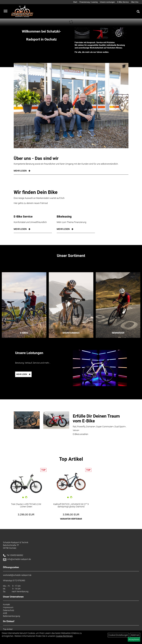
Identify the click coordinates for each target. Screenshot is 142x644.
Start (75, 2)
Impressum (8, 607)
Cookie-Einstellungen (118, 635)
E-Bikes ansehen (80, 434)
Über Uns (135, 2)
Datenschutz (9, 610)
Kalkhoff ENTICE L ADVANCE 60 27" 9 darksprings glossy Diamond (71, 505)
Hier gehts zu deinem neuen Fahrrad (31, 203)
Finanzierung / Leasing (89, 2)
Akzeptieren (134, 639)
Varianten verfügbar (71, 519)
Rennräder (118, 333)
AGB (5, 613)
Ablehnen (135, 635)
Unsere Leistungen (107, 2)
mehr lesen (20, 229)
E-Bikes (24, 333)
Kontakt (6, 604)
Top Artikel (71, 459)
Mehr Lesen (20, 171)
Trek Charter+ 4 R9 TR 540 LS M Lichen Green (26, 505)
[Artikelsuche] (138, 12)
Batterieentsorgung (11, 616)
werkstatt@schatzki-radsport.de (17, 575)
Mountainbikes (71, 333)
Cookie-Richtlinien (64, 636)
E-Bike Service (123, 2)
